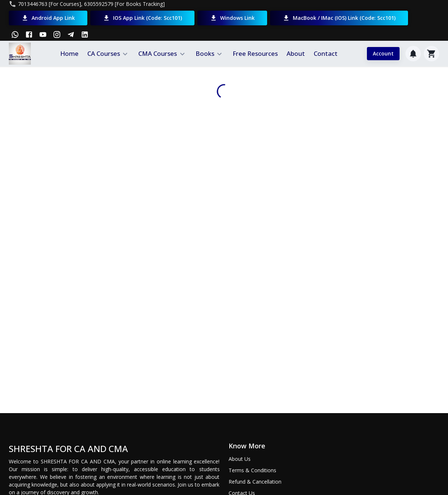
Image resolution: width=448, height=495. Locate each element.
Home (69, 53)
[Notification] (413, 54)
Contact (326, 53)
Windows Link (232, 18)
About (296, 53)
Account (383, 54)
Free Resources (255, 53)
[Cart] (431, 54)
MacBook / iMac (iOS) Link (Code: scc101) (339, 18)
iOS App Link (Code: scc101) (142, 18)
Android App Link (48, 18)
